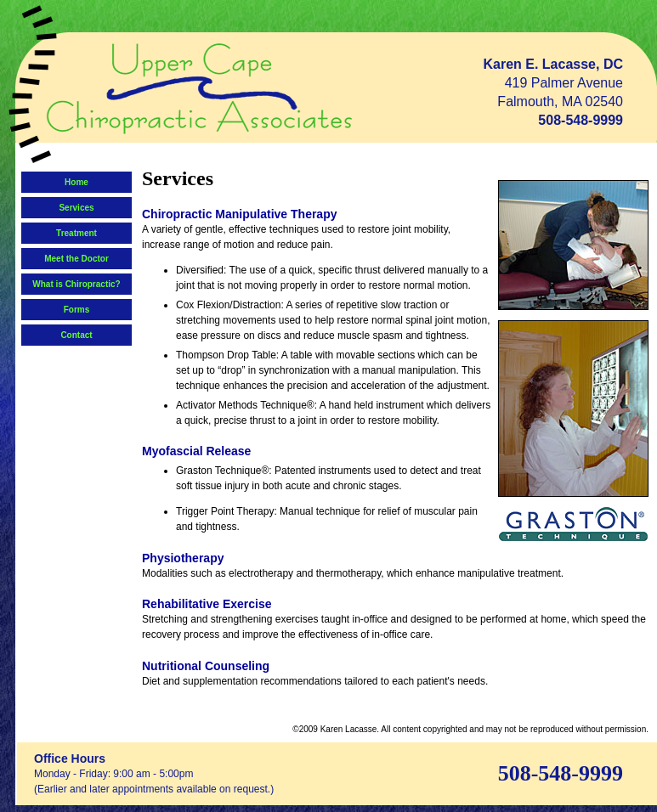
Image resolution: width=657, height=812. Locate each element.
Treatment (76, 233)
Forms (77, 310)
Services (76, 208)
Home (76, 182)
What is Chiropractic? (76, 284)
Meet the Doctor (76, 259)
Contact (76, 335)
